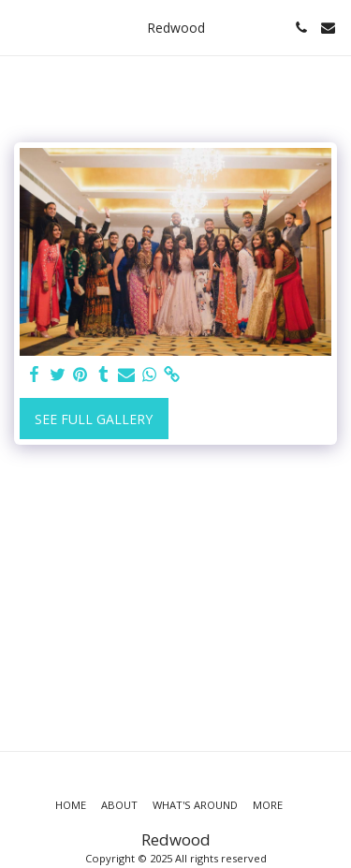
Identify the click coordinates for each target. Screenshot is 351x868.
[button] (21, 27)
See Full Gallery (94, 419)
